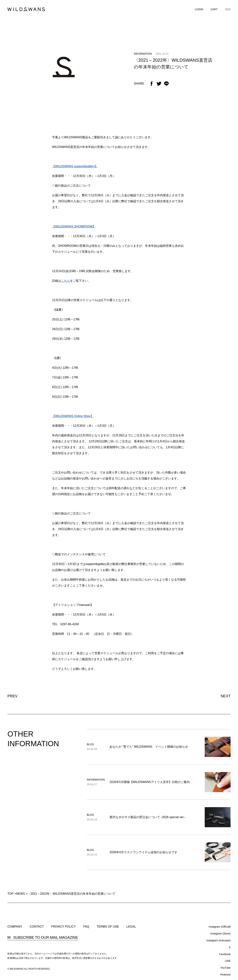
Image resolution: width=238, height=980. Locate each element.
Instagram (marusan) (218, 940)
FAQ (86, 927)
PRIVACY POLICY (64, 927)
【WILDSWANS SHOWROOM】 (74, 226)
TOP (10, 894)
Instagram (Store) (220, 934)
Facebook (225, 954)
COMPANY (15, 927)
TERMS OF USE (108, 927)
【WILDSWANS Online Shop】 (73, 416)
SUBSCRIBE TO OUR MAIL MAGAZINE (43, 938)
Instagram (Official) (220, 927)
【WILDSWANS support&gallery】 (75, 166)
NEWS (20, 894)
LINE (228, 961)
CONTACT (37, 927)
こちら (65, 281)
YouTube (225, 968)
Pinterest (225, 975)
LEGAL (131, 927)
